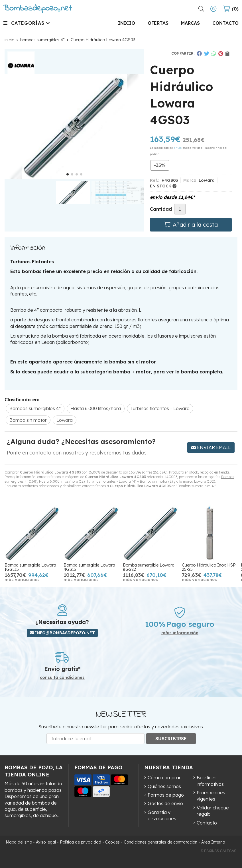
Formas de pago (166, 795)
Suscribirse (171, 739)
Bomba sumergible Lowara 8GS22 (149, 567)
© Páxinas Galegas (218, 851)
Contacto (207, 823)
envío (178, 148)
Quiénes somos (164, 786)
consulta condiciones (62, 678)
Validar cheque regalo (213, 811)
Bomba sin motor (154, 481)
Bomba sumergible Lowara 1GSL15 (30, 567)
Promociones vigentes (211, 796)
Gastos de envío (165, 803)
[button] (68, 174)
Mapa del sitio (19, 842)
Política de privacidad (81, 842)
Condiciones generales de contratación (160, 842)
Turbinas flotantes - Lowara (109, 481)
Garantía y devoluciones (162, 815)
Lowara (200, 481)
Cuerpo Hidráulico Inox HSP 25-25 (209, 567)
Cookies (112, 842)
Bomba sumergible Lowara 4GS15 (89, 567)
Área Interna (213, 842)
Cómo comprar (164, 778)
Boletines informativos (210, 781)
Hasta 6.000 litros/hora (59, 481)
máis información (180, 633)
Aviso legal (46, 842)
